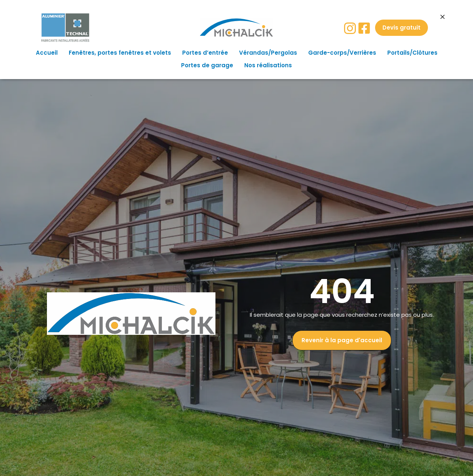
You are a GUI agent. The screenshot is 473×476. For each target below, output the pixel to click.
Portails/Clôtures (412, 53)
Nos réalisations (268, 65)
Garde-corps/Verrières (342, 53)
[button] (401, 28)
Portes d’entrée (205, 53)
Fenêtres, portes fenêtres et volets (120, 53)
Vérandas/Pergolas (268, 53)
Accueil (47, 53)
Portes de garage (207, 65)
